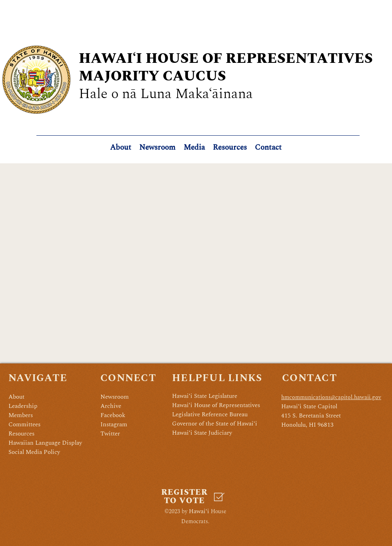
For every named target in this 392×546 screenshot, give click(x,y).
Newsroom (115, 397)
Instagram (114, 425)
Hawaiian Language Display (45, 443)
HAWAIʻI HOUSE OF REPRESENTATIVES (226, 59)
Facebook (113, 415)
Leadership (23, 406)
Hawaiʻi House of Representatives (216, 405)
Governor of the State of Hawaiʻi (215, 424)
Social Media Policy (34, 452)
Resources (21, 434)
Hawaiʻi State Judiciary (202, 433)
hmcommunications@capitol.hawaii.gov (331, 397)
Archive (111, 406)
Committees (24, 425)
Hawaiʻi (199, 511)
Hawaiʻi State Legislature (205, 396)
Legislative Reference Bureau (210, 415)
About (16, 397)
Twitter (110, 434)
